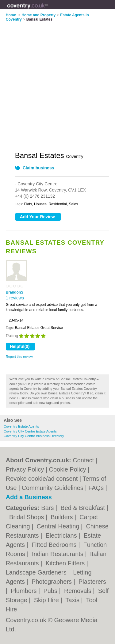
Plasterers (92, 582)
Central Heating (59, 526)
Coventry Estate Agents (21, 426)
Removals (79, 591)
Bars (48, 508)
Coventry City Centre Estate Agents (30, 431)
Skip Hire (47, 600)
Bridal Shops (27, 517)
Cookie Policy (68, 469)
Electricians (62, 535)
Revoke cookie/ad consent (42, 479)
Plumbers (25, 591)
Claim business (38, 168)
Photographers (53, 582)
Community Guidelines (53, 488)
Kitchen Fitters (66, 563)
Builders (63, 517)
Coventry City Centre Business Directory (34, 436)
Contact (83, 460)
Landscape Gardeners (37, 572)
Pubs (51, 591)
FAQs (96, 488)
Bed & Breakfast (83, 508)
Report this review (19, 357)
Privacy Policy (25, 469)
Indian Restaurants (58, 554)
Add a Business (29, 497)
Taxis (73, 600)
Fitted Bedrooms (55, 545)
